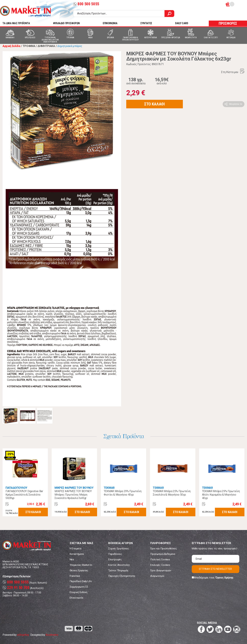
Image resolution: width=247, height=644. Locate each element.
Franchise (75, 576)
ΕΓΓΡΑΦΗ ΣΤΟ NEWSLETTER (215, 569)
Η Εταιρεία (75, 549)
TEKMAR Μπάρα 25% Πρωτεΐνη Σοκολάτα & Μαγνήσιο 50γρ (172, 493)
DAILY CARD (182, 23)
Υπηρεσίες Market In (81, 565)
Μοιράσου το (236, 104)
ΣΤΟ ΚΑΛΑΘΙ (155, 104)
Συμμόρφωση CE (79, 587)
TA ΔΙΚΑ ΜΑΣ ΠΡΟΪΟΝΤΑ (16, 23)
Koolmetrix (52, 635)
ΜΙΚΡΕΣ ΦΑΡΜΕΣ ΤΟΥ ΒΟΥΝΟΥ (74, 488)
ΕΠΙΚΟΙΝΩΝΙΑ (110, 23)
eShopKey (23, 635)
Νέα (72, 559)
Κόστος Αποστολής (119, 565)
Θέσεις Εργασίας (79, 570)
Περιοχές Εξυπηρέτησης (122, 576)
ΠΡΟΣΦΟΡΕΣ (228, 23)
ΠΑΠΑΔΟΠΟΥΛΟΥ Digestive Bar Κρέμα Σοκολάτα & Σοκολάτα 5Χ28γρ (24, 495)
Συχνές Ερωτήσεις (119, 549)
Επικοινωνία (76, 598)
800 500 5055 (86, 4)
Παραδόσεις (115, 554)
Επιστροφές (115, 559)
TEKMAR (109, 488)
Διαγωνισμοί (157, 576)
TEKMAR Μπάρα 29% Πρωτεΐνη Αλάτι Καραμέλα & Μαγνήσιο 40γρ (221, 495)
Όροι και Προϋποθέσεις (163, 549)
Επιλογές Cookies (160, 565)
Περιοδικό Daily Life (81, 581)
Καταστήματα (77, 554)
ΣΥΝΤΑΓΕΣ (146, 23)
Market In (25, 11)
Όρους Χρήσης (224, 578)
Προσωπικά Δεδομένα (163, 554)
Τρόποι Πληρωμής (118, 570)
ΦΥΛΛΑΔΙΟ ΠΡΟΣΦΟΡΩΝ (66, 23)
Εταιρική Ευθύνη (78, 592)
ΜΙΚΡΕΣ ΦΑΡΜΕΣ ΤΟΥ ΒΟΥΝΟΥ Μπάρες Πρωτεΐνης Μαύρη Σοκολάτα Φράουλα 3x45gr (73, 495)
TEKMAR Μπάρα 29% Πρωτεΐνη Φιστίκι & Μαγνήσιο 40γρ (123, 493)
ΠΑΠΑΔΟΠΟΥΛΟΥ (16, 488)
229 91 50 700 (16, 588)
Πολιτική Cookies (160, 559)
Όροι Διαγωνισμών (161, 570)
